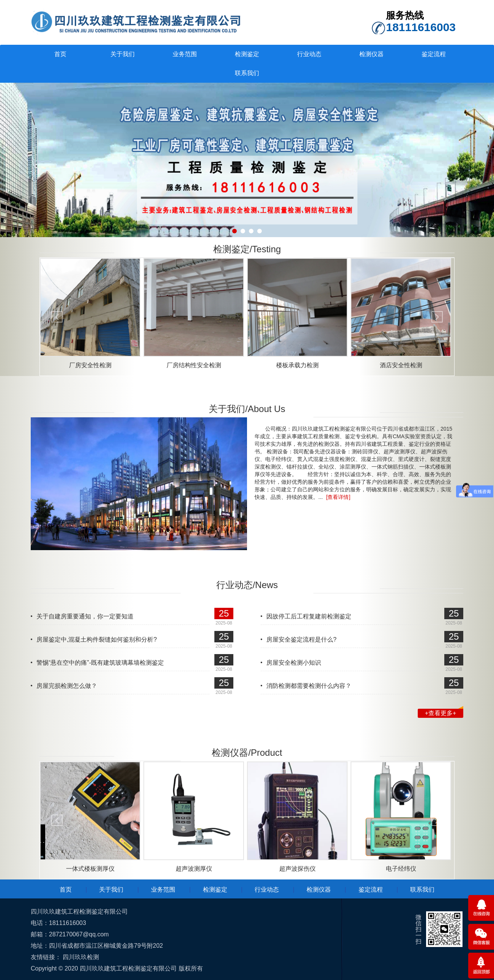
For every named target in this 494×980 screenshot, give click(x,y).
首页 (60, 54)
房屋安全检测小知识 (294, 663)
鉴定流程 (434, 54)
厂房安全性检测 (90, 365)
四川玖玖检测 (81, 957)
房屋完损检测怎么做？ (67, 686)
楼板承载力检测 (297, 365)
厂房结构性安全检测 (194, 365)
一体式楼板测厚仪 (90, 869)
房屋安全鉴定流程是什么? (301, 639)
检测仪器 (371, 54)
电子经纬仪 (401, 869)
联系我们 (247, 73)
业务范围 (185, 54)
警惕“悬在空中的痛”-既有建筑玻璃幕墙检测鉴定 (100, 663)
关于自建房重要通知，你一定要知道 (85, 616)
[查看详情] (338, 497)
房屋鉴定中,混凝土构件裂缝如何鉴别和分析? (97, 639)
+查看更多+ (444, 713)
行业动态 (309, 54)
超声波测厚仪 (194, 869)
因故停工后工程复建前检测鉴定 (309, 616)
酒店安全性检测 (401, 365)
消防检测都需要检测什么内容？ (309, 686)
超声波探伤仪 (297, 869)
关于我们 (123, 54)
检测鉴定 (247, 54)
